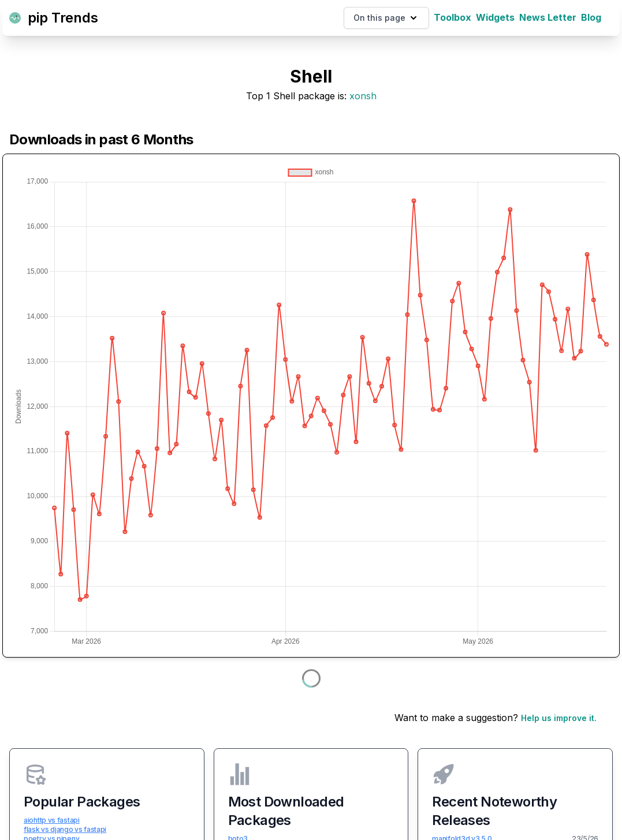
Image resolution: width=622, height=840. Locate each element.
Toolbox (452, 17)
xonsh (363, 96)
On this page (386, 18)
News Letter (548, 17)
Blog (591, 17)
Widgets (495, 17)
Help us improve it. (559, 718)
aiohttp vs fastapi (52, 820)
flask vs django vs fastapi (65, 829)
